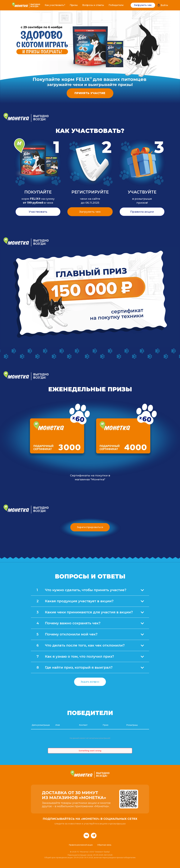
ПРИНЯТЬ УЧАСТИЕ (90, 93)
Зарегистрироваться (90, 527)
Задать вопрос (90, 682)
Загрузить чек (143, 5)
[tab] (90, 590)
